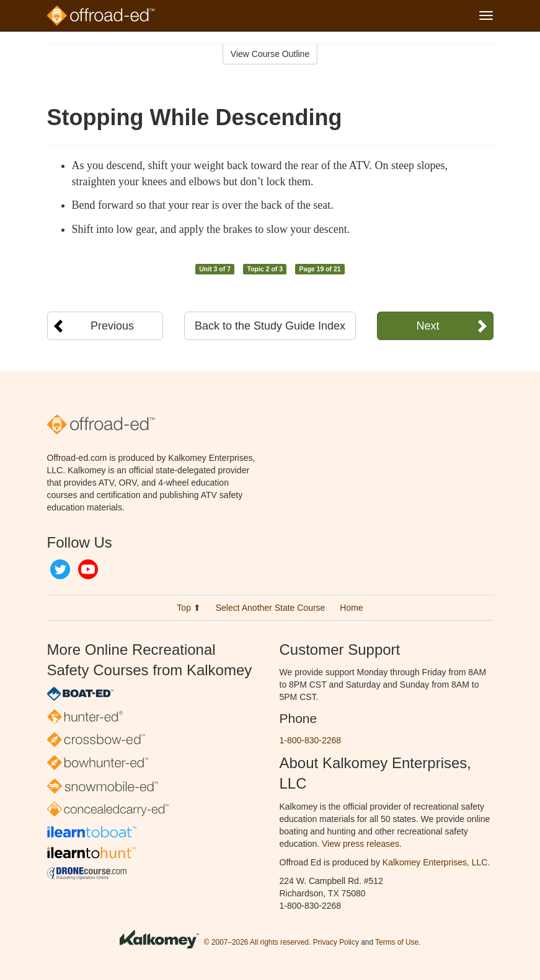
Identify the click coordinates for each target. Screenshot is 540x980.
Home (351, 608)
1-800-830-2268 (311, 740)
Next (427, 326)
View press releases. (362, 844)
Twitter (60, 569)
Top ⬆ (188, 608)
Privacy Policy (336, 942)
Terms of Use (397, 942)
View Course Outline (270, 54)
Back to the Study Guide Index (270, 326)
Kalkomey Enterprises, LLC (435, 862)
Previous (112, 326)
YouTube (88, 569)
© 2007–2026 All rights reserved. (258, 942)
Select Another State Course (271, 608)
